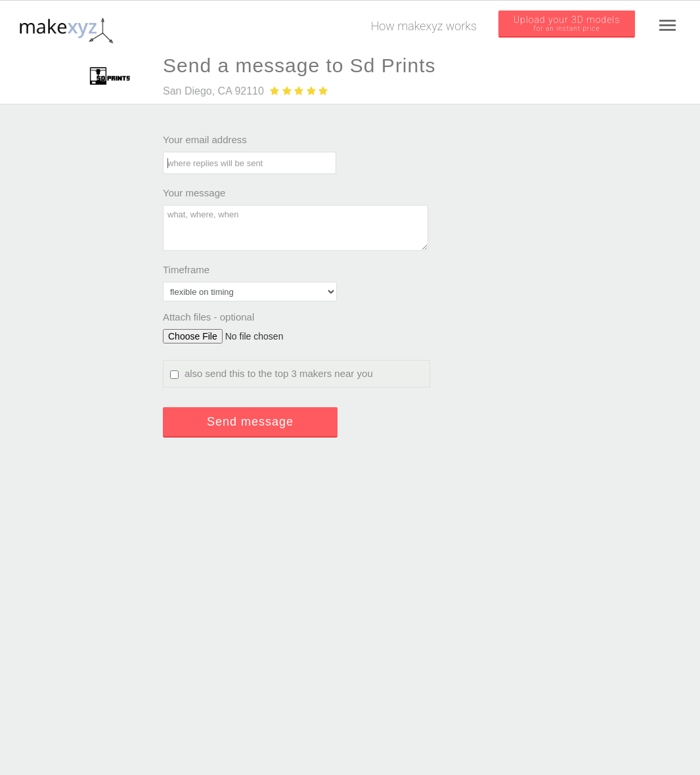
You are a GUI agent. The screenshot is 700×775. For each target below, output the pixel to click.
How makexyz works (424, 26)
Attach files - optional (208, 317)
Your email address (205, 140)
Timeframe (186, 270)
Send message (250, 422)
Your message (194, 193)
